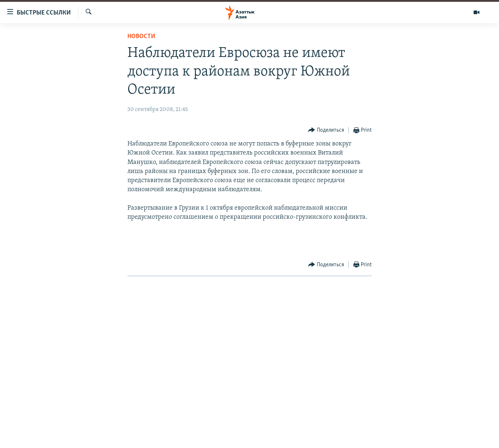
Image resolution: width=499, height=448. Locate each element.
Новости (141, 36)
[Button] (326, 130)
